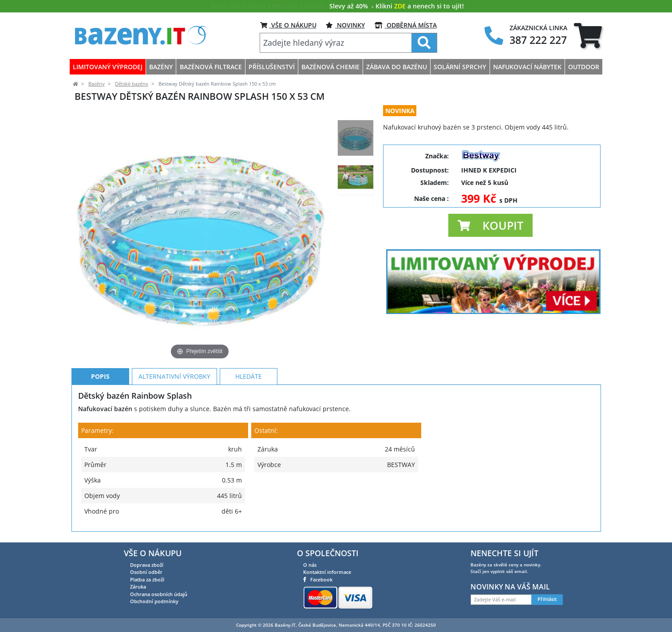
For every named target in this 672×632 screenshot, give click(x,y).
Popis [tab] (100, 376)
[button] (490, 225)
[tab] (588, 35)
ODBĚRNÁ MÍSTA (406, 25)
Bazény (97, 84)
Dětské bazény (132, 84)
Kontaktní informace (327, 572)
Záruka (138, 587)
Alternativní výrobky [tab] (174, 376)
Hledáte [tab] (249, 376)
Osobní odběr (146, 572)
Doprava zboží (147, 565)
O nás (310, 565)
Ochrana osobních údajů (159, 594)
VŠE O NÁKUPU (288, 25)
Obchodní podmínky (154, 601)
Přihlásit (547, 599)
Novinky (345, 25)
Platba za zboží (147, 579)
